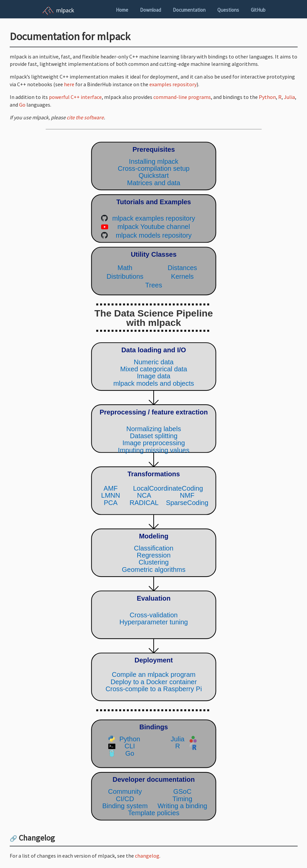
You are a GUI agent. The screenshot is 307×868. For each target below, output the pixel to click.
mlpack (65, 10)
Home (122, 10)
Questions (228, 10)
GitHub (258, 10)
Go (22, 105)
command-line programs (182, 97)
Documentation (189, 10)
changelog (147, 856)
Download (150, 10)
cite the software (85, 117)
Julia (289, 97)
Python (267, 97)
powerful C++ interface (75, 97)
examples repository (173, 84)
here (69, 84)
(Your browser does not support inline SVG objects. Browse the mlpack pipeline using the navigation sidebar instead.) (154, 481)
